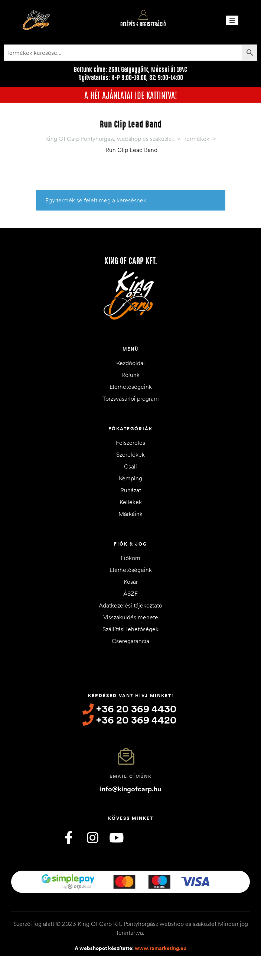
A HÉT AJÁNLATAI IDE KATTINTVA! (131, 95)
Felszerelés (130, 443)
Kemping (130, 478)
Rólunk (130, 375)
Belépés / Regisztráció (143, 24)
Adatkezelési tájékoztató (130, 605)
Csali (130, 466)
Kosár (131, 582)
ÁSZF (130, 593)
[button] (232, 20)
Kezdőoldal (130, 363)
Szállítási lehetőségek (130, 629)
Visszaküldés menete (131, 617)
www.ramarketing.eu (161, 948)
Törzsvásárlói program (131, 398)
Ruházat (131, 490)
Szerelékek (130, 454)
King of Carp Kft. (131, 261)
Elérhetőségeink (131, 387)
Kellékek (131, 502)
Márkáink (130, 514)
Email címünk (131, 776)
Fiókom (130, 558)
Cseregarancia (130, 641)
